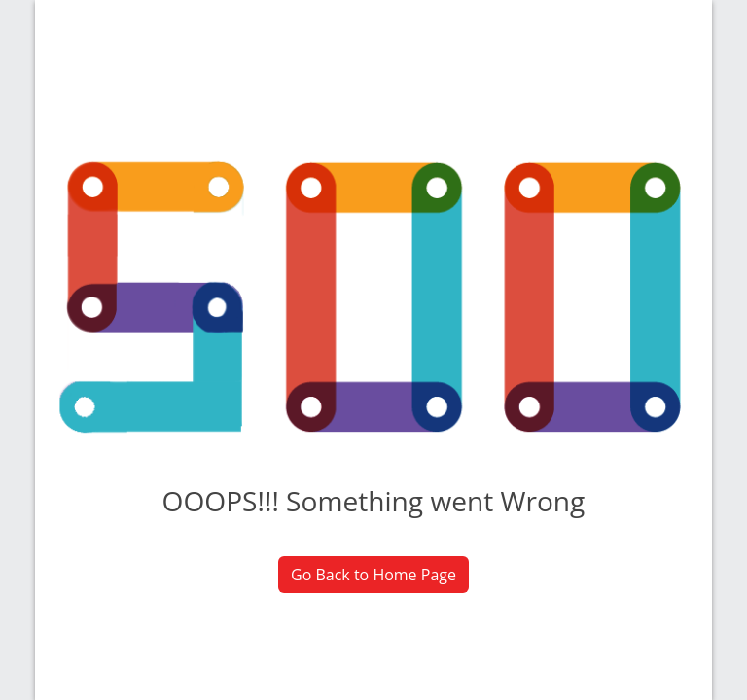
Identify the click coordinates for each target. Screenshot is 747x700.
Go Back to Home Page (373, 575)
